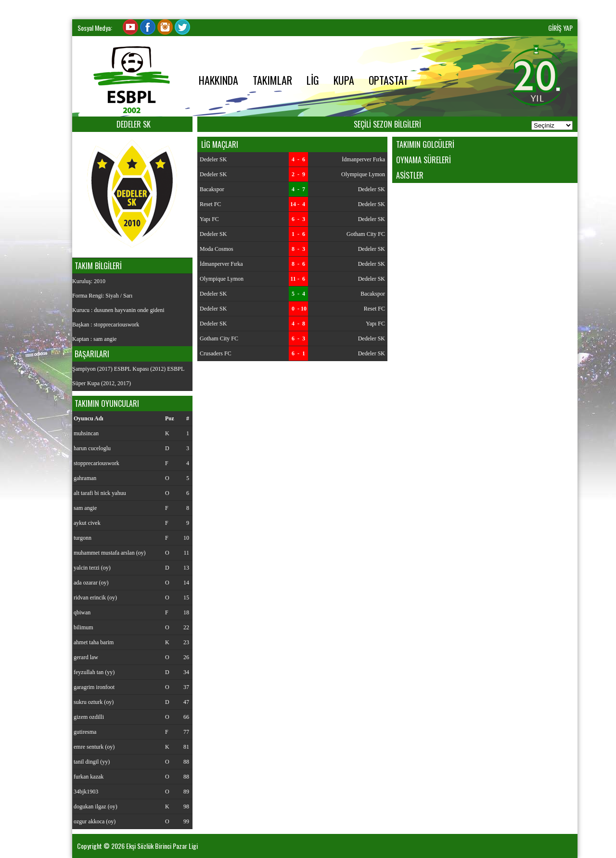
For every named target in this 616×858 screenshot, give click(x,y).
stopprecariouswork (96, 463)
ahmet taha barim (94, 642)
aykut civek (87, 523)
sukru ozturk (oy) (94, 702)
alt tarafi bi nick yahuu (100, 493)
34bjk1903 (86, 792)
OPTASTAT (388, 80)
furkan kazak (89, 777)
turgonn (83, 538)
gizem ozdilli (89, 717)
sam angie (85, 508)
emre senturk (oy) (94, 747)
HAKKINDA (218, 80)
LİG (313, 80)
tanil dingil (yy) (92, 762)
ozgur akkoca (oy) (95, 821)
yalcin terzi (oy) (92, 568)
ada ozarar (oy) (91, 583)
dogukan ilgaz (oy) (96, 806)
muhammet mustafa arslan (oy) (110, 553)
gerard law (86, 657)
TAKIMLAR (272, 80)
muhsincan (86, 433)
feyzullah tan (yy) (94, 672)
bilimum (83, 627)
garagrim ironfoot (94, 687)
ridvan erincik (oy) (95, 598)
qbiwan (82, 612)
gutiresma (85, 732)
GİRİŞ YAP (560, 28)
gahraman (85, 478)
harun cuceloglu (92, 448)
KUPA (344, 80)
